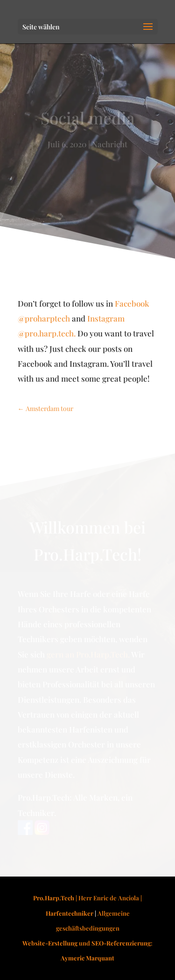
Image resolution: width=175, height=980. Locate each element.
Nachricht (110, 144)
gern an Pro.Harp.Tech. (88, 654)
